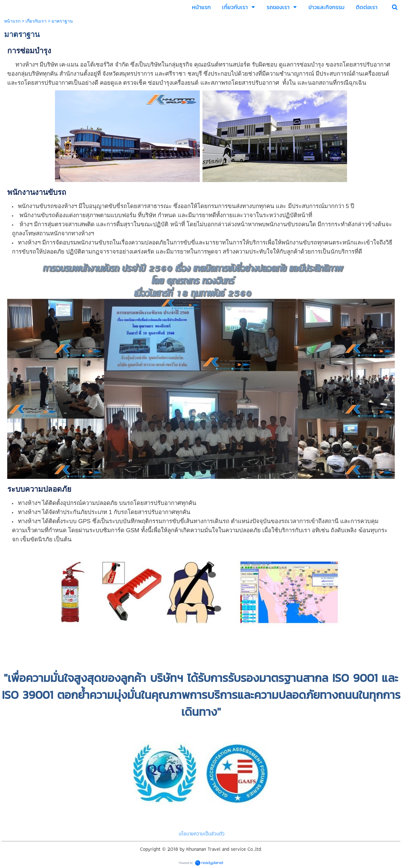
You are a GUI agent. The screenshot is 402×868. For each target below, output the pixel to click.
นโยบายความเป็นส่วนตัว (202, 834)
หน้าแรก (12, 21)
